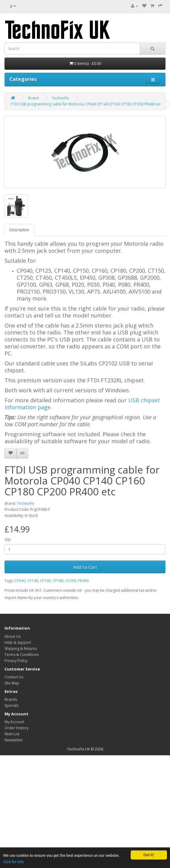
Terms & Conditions (22, 655)
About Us (13, 636)
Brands (11, 699)
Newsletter (14, 740)
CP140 (33, 581)
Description (19, 230)
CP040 (20, 581)
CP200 (71, 581)
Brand (33, 98)
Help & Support (18, 642)
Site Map (12, 683)
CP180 (58, 581)
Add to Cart (85, 567)
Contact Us (14, 677)
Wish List (12, 734)
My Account (14, 722)
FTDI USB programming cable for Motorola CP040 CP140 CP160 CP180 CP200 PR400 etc (86, 104)
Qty (8, 539)
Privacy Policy (16, 661)
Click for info (13, 862)
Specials (11, 705)
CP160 (45, 581)
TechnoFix (60, 98)
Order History (16, 728)
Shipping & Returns (21, 649)
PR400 (83, 581)
